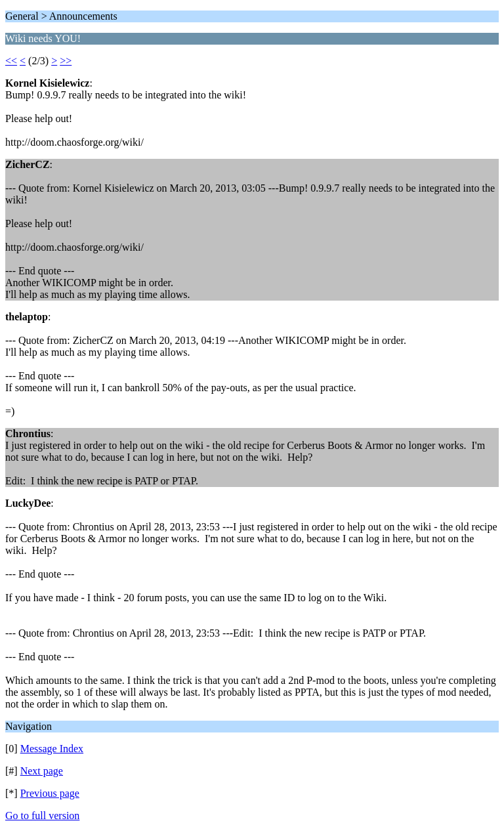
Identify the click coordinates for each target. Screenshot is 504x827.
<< (11, 61)
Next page (42, 771)
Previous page (50, 793)
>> (66, 61)
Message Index (52, 749)
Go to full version (42, 816)
